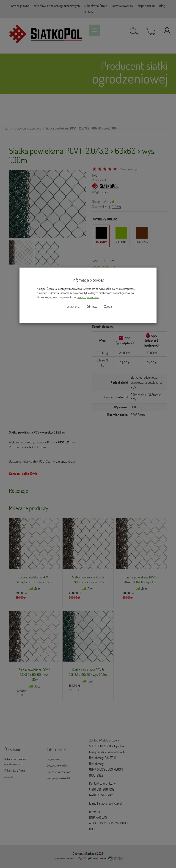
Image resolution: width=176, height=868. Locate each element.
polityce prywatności (88, 297)
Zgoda (108, 307)
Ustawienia (73, 307)
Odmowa (92, 307)
